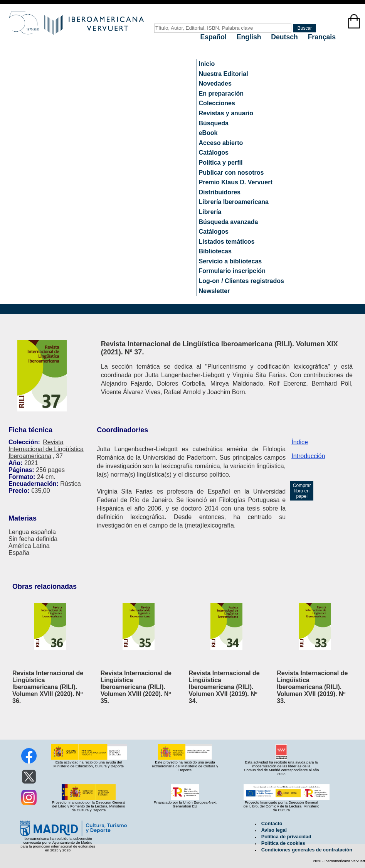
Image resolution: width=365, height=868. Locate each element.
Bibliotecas (215, 251)
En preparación (221, 94)
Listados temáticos (227, 242)
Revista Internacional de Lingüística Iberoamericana (46, 449)
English (250, 37)
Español (214, 37)
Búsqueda (214, 123)
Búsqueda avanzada (229, 222)
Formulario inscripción (232, 271)
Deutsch (285, 37)
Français (322, 37)
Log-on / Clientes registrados (241, 281)
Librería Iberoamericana (234, 202)
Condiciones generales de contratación (307, 850)
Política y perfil (221, 163)
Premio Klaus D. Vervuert (236, 182)
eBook (208, 133)
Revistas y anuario (226, 113)
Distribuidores (220, 192)
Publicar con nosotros (231, 173)
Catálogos (214, 153)
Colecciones (217, 103)
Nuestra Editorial (224, 74)
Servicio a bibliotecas (230, 261)
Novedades (215, 83)
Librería (210, 212)
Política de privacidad (286, 837)
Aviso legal (274, 830)
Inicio (207, 64)
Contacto (272, 824)
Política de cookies (283, 843)
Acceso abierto (221, 143)
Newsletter (214, 291)
